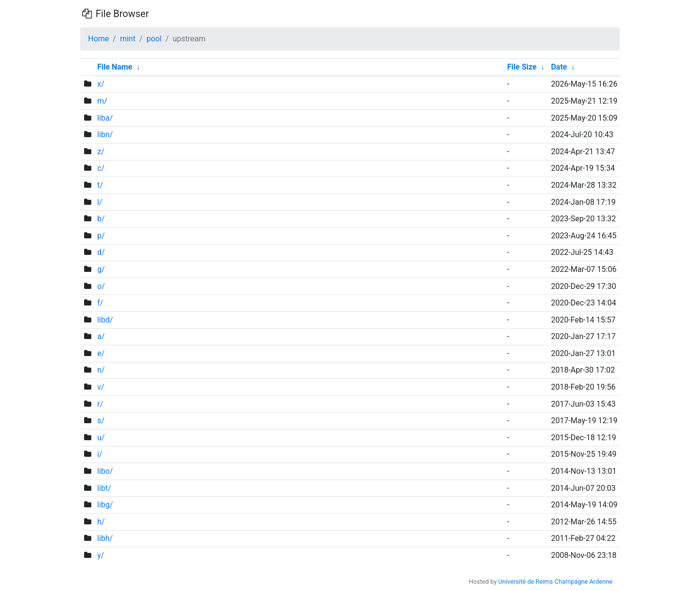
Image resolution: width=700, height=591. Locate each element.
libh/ (105, 538)
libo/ (105, 471)
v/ (101, 387)
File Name (115, 67)
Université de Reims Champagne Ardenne (555, 582)
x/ (101, 84)
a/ (101, 336)
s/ (101, 421)
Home (98, 39)
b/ (101, 219)
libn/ (105, 134)
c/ (101, 168)
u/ (101, 438)
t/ (100, 185)
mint (128, 39)
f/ (100, 303)
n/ (101, 370)
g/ (101, 269)
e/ (101, 353)
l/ (100, 202)
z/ (101, 152)
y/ (101, 555)
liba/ (105, 118)
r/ (100, 404)
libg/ (105, 505)
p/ (101, 236)
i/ (100, 454)
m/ (102, 101)
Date (559, 67)
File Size (522, 67)
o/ (101, 286)
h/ (101, 522)
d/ (101, 252)
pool (154, 39)
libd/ (105, 320)
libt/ (104, 488)
